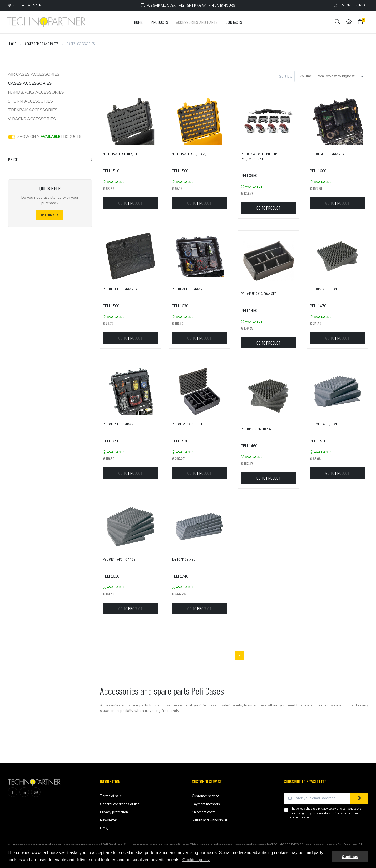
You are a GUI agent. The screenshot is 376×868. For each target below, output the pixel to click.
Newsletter (109, 820)
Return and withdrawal (210, 820)
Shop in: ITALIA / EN (25, 5)
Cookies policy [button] (196, 860)
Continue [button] (350, 857)
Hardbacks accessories (36, 92)
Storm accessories (30, 101)
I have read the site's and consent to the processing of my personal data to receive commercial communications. (326, 813)
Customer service (351, 5)
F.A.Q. (105, 828)
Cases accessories (30, 83)
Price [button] (13, 159)
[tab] (50, 161)
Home (13, 44)
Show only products (49, 137)
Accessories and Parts (42, 44)
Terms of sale (111, 796)
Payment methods (206, 804)
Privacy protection (114, 812)
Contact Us (50, 215)
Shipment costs (204, 812)
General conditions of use (120, 804)
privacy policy (327, 809)
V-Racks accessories (32, 119)
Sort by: (286, 77)
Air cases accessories (34, 74)
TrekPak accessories (33, 110)
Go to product (131, 203)
